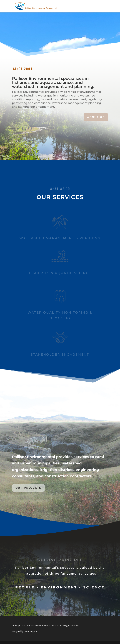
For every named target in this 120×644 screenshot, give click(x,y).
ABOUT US (96, 117)
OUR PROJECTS (28, 488)
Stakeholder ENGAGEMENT (60, 355)
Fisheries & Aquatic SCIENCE (60, 273)
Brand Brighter (31, 631)
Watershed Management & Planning (60, 238)
